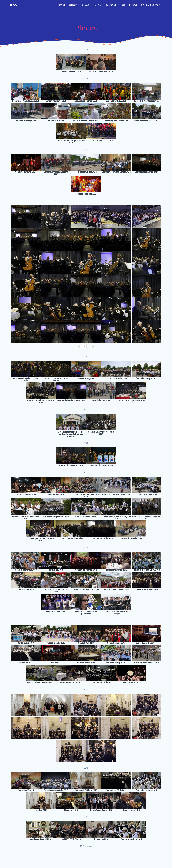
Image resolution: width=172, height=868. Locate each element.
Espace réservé (130, 5)
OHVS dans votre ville (152, 5)
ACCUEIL (62, 5)
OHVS (13, 5)
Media (98, 5)
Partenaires (112, 5)
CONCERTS (74, 5)
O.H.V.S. (86, 5)
